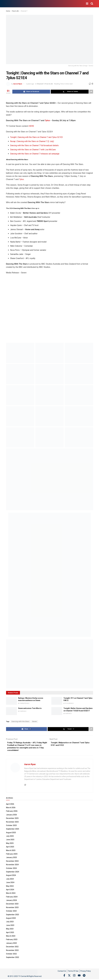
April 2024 (10, 890)
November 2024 (12, 866)
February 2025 (12, 855)
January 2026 (11, 816)
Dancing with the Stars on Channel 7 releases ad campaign (35, 154)
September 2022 (13, 958)
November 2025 (12, 823)
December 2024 (12, 862)
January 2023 (11, 944)
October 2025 (11, 826)
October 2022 (11, 955)
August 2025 (11, 833)
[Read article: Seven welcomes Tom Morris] (11, 711)
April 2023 (10, 933)
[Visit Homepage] (6, 4)
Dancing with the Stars (20, 721)
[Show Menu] (87, 4)
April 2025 (10, 848)
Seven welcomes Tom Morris (30, 708)
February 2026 (12, 812)
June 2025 (10, 841)
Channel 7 (24, 11)
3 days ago (22, 711)
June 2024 (10, 883)
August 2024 (11, 876)
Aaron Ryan (18, 84)
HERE (31, 126)
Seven (35, 721)
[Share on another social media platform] (91, 92)
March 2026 (11, 808)
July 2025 (10, 837)
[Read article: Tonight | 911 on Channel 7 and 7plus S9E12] (57, 701)
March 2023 (11, 937)
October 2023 (11, 912)
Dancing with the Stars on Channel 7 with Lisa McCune (33, 150)
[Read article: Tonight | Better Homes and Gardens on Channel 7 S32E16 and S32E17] (57, 711)
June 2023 (10, 926)
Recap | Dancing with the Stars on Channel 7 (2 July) (32, 141)
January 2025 (11, 858)
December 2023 (12, 905)
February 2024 (12, 898)
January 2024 (11, 901)
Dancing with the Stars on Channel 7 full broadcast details (34, 145)
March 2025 (11, 851)
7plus (47, 120)
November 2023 (12, 908)
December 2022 (12, 948)
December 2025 (12, 819)
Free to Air (15, 11)
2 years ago (30, 84)
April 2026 (10, 805)
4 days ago (68, 714)
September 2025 (13, 830)
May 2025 (10, 844)
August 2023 (11, 919)
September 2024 (13, 873)
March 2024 (11, 894)
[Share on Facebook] (31, 92)
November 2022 (12, 951)
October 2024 (11, 869)
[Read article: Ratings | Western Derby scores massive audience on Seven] (11, 701)
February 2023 (12, 940)
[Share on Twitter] (70, 92)
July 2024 (10, 880)
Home (8, 11)
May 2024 (10, 887)
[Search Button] (92, 4)
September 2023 (13, 915)
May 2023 (10, 930)
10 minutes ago (24, 703)
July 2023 (10, 923)
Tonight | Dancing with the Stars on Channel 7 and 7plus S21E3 (36, 137)
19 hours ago (69, 703)
